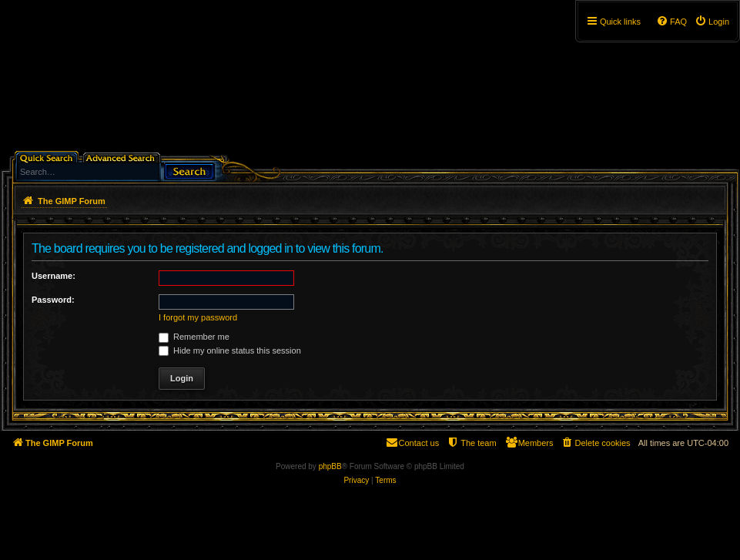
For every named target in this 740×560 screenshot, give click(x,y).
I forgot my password (198, 317)
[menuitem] (712, 22)
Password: (53, 300)
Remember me (194, 337)
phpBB (330, 466)
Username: (54, 276)
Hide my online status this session (230, 350)
